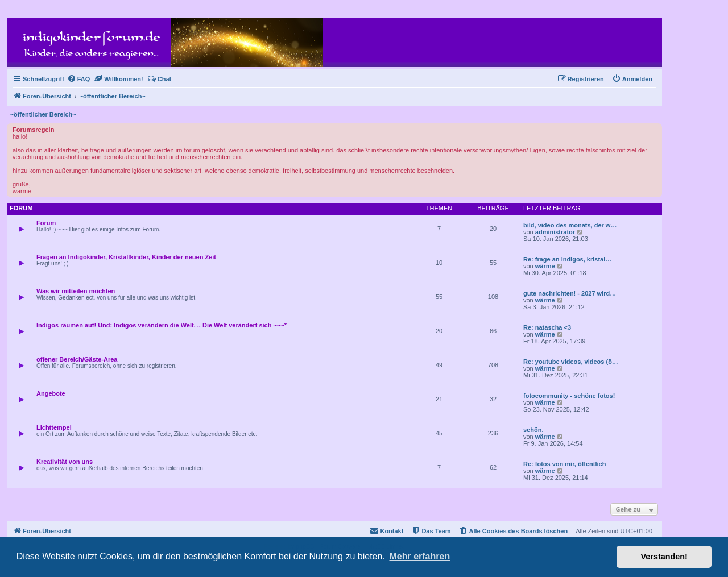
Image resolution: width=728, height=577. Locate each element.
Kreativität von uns (65, 462)
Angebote (51, 393)
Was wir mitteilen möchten (76, 291)
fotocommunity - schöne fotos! (569, 396)
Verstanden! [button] (664, 557)
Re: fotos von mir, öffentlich (564, 464)
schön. (533, 430)
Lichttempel (54, 427)
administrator (555, 232)
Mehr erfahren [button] (419, 556)
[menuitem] (79, 79)
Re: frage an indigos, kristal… (567, 259)
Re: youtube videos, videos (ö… (571, 362)
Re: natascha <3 (547, 327)
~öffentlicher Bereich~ (43, 114)
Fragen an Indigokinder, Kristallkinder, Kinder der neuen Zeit (126, 257)
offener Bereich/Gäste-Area (77, 359)
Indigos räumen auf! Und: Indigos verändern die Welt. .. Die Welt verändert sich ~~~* (162, 325)
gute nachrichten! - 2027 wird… (570, 293)
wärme (545, 266)
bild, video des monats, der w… (570, 225)
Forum (46, 223)
